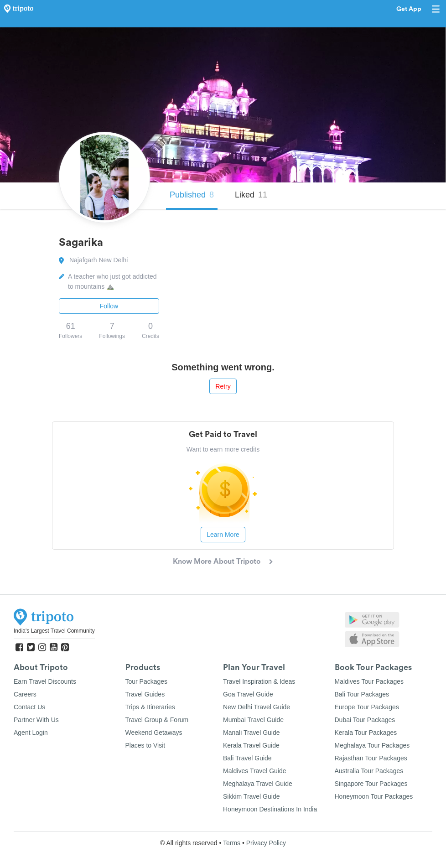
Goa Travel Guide (248, 694)
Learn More (223, 535)
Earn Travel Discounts (45, 681)
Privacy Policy (266, 843)
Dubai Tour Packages (365, 720)
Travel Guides (145, 694)
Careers (25, 694)
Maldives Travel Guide (255, 771)
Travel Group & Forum (157, 720)
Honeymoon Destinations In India (270, 809)
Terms (232, 843)
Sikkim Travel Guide (251, 796)
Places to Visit (145, 745)
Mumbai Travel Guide (253, 720)
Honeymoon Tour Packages (374, 796)
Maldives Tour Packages (369, 681)
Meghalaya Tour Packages (372, 745)
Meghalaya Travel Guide (258, 784)
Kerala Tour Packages (366, 733)
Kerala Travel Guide (251, 745)
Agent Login (31, 733)
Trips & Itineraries (150, 707)
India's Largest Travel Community (54, 631)
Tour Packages (147, 681)
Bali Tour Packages (362, 694)
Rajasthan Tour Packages (371, 758)
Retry (223, 386)
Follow (109, 306)
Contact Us (29, 707)
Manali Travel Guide (252, 733)
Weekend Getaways (154, 733)
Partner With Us (36, 720)
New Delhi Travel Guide (257, 707)
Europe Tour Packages (367, 707)
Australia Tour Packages (369, 771)
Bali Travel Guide (247, 758)
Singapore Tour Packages (371, 784)
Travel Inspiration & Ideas (259, 681)
